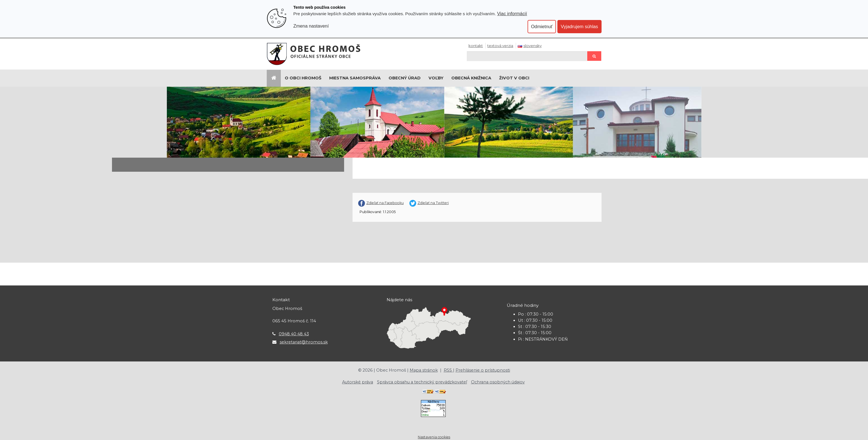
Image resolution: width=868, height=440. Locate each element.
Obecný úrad (405, 78)
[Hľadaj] (527, 56)
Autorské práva (358, 382)
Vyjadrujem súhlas (579, 26)
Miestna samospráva (355, 78)
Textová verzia (500, 46)
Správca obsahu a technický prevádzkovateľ (422, 382)
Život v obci (514, 78)
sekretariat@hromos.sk (304, 342)
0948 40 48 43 (294, 334)
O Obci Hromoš (303, 78)
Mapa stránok (424, 370)
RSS (448, 370)
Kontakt (476, 46)
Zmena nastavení (311, 26)
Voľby (436, 78)
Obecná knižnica (471, 78)
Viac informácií (512, 14)
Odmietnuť (542, 26)
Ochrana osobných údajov (498, 382)
